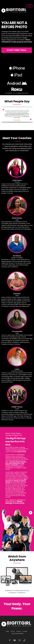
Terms (13, 631)
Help (7, 631)
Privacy (19, 631)
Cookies (25, 631)
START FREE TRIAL (17, 50)
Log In (29, 6)
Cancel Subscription (17, 633)
